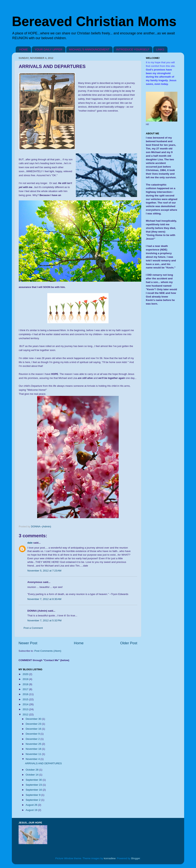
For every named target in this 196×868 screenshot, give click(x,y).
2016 (26, 694)
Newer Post (28, 643)
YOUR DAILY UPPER (49, 49)
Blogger (136, 858)
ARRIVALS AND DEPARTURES (43, 763)
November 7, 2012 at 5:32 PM (44, 620)
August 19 (32, 810)
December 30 (34, 719)
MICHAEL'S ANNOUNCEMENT (89, 49)
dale (30, 543)
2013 (26, 709)
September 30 (34, 780)
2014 (26, 704)
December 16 (34, 729)
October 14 (32, 775)
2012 (26, 714)
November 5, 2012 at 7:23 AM (44, 571)
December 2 (33, 739)
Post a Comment (33, 628)
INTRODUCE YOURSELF (133, 49)
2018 (26, 684)
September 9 (33, 795)
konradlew (110, 858)
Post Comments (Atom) (48, 651)
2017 (26, 689)
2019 (26, 679)
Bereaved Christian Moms (94, 21)
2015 (26, 699)
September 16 (34, 790)
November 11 (34, 754)
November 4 (33, 759)
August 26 (32, 805)
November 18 (34, 749)
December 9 (33, 734)
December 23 (34, 724)
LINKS (160, 49)
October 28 (32, 770)
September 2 (33, 800)
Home (79, 643)
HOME (24, 49)
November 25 (34, 744)
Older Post (129, 643)
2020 (26, 674)
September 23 (34, 785)
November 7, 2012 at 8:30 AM (44, 599)
